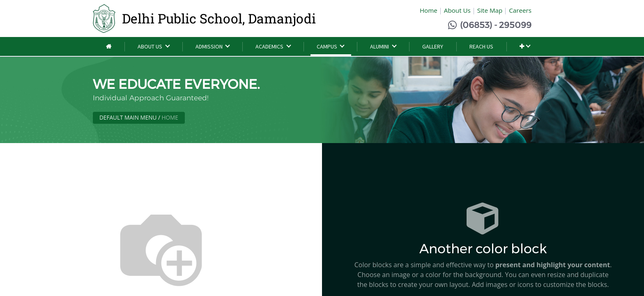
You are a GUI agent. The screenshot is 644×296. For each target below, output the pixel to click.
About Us (457, 10)
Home (429, 10)
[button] (525, 47)
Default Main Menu (128, 117)
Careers (520, 10)
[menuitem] (109, 47)
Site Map (490, 10)
